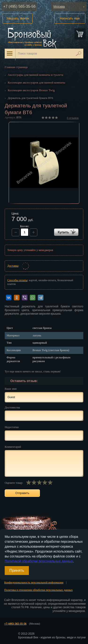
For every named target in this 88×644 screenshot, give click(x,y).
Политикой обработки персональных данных (39, 561)
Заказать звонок (18, 18)
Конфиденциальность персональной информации (34, 582)
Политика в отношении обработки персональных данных (38, 590)
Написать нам (70, 18)
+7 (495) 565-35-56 (19, 6)
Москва (59, 7)
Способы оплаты (17, 280)
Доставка (13, 266)
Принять (17, 570)
